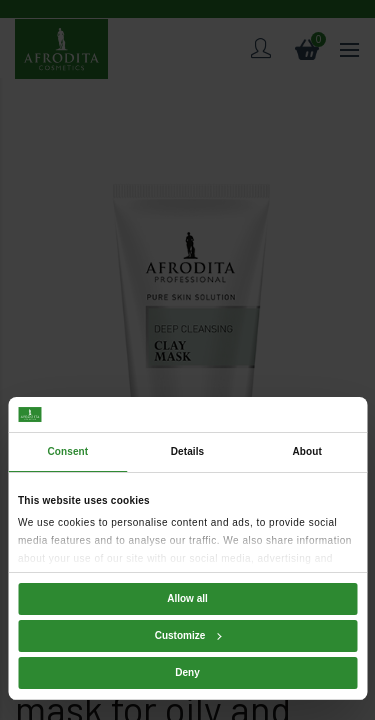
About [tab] (306, 451)
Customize (188, 635)
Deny (187, 672)
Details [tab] (188, 451)
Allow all (187, 598)
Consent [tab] (67, 451)
